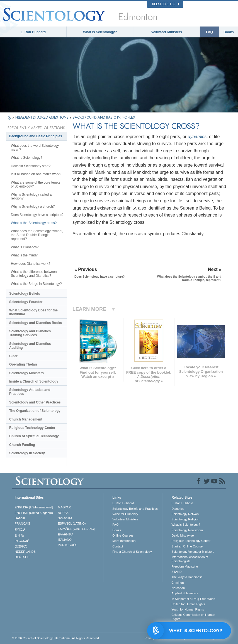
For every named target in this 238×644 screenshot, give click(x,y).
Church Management (26, 419)
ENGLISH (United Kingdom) (34, 513)
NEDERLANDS (25, 552)
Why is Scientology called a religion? (31, 196)
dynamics (197, 137)
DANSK (20, 518)
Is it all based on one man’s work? (36, 174)
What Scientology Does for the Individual (33, 312)
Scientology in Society (27, 453)
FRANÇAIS (23, 523)
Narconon (178, 588)
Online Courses (123, 535)
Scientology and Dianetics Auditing (30, 346)
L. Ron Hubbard (33, 32)
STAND (176, 572)
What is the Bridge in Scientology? (36, 284)
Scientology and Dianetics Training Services (30, 333)
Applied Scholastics (185, 593)
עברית (20, 529)
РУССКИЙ (22, 541)
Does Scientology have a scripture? (37, 215)
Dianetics (178, 509)
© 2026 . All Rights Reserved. (56, 638)
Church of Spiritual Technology (34, 436)
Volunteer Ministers (167, 32)
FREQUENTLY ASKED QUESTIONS (42, 117)
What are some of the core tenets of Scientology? (36, 184)
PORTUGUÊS (67, 545)
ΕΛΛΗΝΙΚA (65, 534)
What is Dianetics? (25, 247)
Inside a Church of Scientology (34, 381)
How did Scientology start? (31, 166)
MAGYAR (64, 507)
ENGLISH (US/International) (34, 507)
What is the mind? (24, 255)
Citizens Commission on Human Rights (193, 617)
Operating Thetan (23, 364)
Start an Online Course (187, 546)
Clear (13, 356)
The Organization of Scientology (35, 411)
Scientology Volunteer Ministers (193, 552)
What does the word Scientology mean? (35, 148)
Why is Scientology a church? (33, 206)
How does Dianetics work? (31, 264)
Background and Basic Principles (36, 136)
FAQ (209, 32)
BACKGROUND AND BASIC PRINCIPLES (104, 117)
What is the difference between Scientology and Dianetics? (34, 274)
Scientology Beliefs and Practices (135, 509)
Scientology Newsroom (187, 530)
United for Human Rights (188, 604)
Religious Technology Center (32, 428)
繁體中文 (21, 546)
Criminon (178, 583)
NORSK (63, 513)
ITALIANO (65, 540)
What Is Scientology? (27, 158)
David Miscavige (183, 535)
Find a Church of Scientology (132, 552)
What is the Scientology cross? (34, 223)
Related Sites (166, 4)
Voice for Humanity (125, 514)
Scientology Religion (185, 519)
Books (229, 32)
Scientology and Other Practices (35, 402)
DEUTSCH (22, 557)
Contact (118, 546)
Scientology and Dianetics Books (36, 323)
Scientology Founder (26, 302)
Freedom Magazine (185, 566)
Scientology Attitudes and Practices (30, 392)
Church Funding (22, 445)
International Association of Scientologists (190, 559)
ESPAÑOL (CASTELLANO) (76, 529)
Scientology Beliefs (25, 294)
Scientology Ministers (26, 373)
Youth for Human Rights (188, 609)
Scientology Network (185, 514)
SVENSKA (65, 518)
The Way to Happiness (187, 577)
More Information (124, 541)
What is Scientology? (100, 32)
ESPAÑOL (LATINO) (72, 523)
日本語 (19, 535)
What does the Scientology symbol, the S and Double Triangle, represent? (37, 235)
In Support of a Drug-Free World (193, 599)
